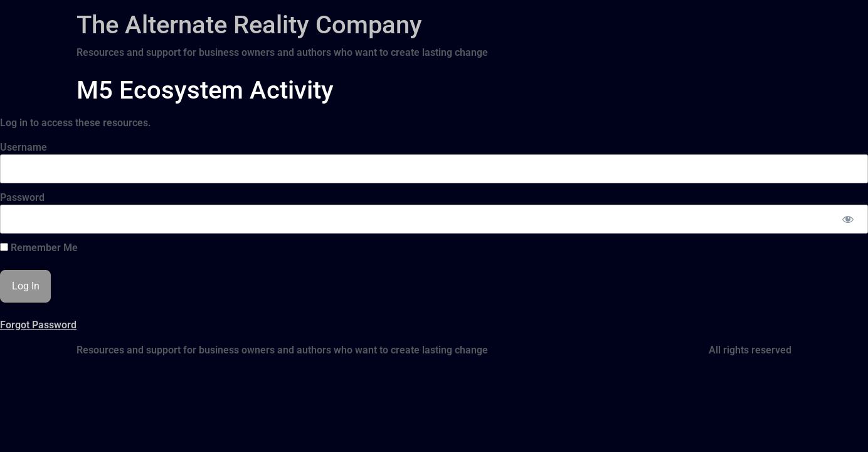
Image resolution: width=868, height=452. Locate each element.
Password (22, 197)
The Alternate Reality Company (249, 25)
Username (24, 147)
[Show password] (848, 219)
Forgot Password (38, 325)
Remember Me (39, 248)
